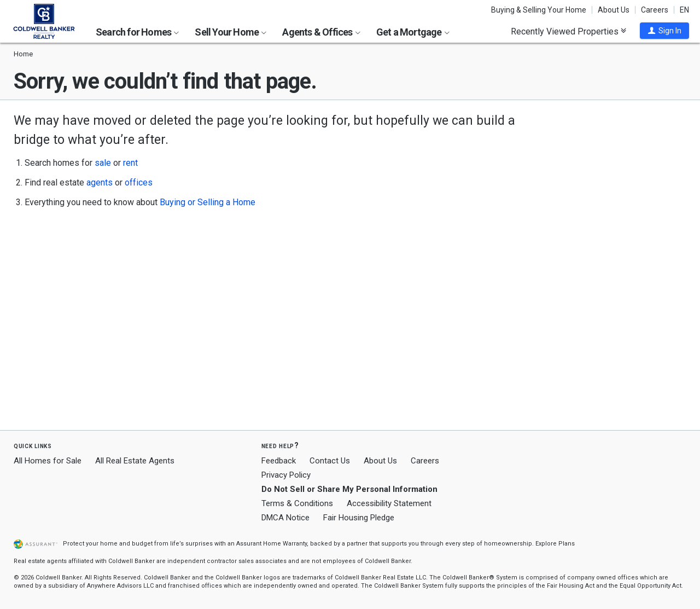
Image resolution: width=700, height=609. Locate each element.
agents (100, 182)
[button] (664, 31)
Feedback (279, 461)
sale (103, 163)
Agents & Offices (321, 32)
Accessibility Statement (389, 503)
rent (130, 163)
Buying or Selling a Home (208, 202)
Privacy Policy (286, 475)
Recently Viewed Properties (568, 31)
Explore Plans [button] (555, 544)
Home (23, 54)
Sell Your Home (231, 32)
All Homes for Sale (48, 461)
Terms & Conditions (297, 503)
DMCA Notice (285, 518)
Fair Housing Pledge (359, 518)
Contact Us (330, 461)
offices (139, 182)
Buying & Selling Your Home (539, 10)
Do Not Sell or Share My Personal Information (349, 489)
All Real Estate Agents (135, 461)
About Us (614, 10)
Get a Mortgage (413, 32)
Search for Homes (137, 32)
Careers (655, 10)
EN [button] (684, 10)
